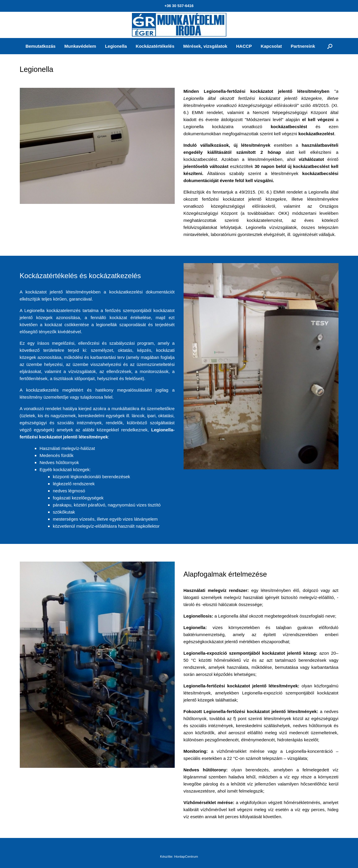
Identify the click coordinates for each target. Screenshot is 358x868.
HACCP (244, 46)
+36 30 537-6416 (179, 6)
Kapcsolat (271, 46)
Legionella (116, 46)
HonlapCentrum (186, 857)
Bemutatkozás (40, 46)
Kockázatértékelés (155, 46)
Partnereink (303, 46)
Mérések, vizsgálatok (205, 46)
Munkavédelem (80, 46)
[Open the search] (330, 46)
